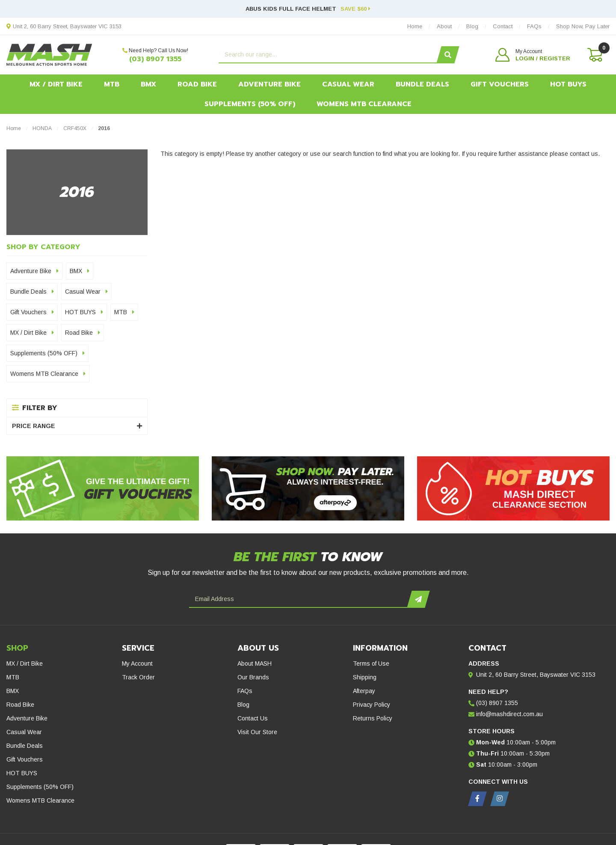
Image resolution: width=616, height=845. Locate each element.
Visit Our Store (257, 732)
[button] (533, 55)
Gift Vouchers (500, 84)
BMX (148, 84)
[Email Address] (299, 599)
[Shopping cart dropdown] (594, 55)
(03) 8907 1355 (155, 59)
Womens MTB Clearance (364, 104)
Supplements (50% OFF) (250, 104)
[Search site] (448, 55)
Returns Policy (373, 718)
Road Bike (197, 84)
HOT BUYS (568, 84)
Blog (243, 705)
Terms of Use (371, 664)
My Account (137, 664)
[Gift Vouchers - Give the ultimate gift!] (103, 488)
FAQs (245, 691)
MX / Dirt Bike (56, 84)
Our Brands (253, 677)
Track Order (138, 677)
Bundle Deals (422, 84)
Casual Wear (348, 84)
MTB (112, 84)
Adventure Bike (269, 84)
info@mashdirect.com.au (509, 714)
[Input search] (329, 55)
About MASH (255, 664)
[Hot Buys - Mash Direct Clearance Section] (513, 488)
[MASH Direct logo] (49, 54)
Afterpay (364, 691)
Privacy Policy (372, 705)
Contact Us (253, 718)
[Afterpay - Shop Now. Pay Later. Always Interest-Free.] (308, 488)
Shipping (365, 677)
